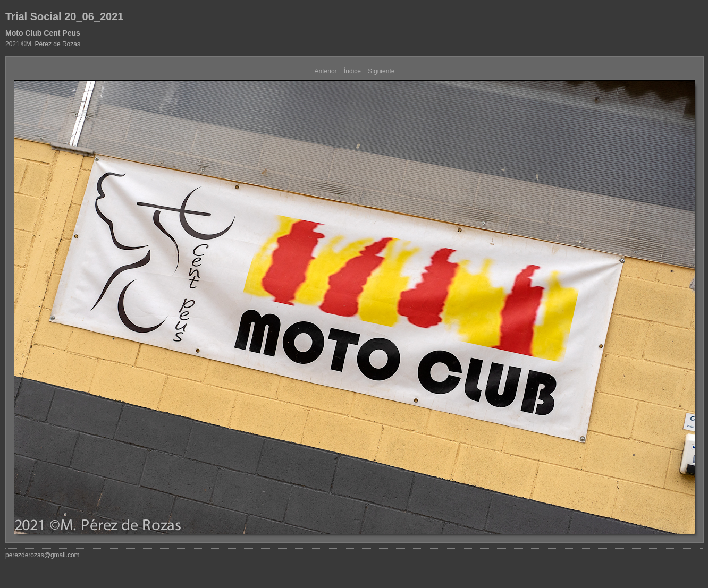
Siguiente (381, 71)
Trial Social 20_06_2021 (64, 16)
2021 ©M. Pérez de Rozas (43, 44)
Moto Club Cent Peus (43, 33)
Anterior (326, 71)
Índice (352, 71)
